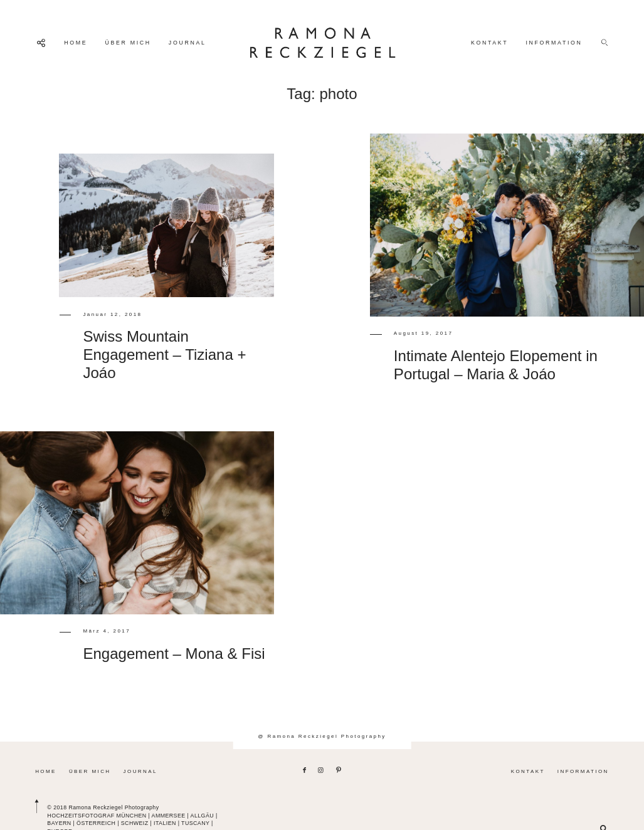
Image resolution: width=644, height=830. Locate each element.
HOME (76, 43)
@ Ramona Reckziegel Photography (322, 736)
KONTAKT (490, 43)
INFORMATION (554, 43)
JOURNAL (187, 43)
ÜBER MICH (128, 43)
